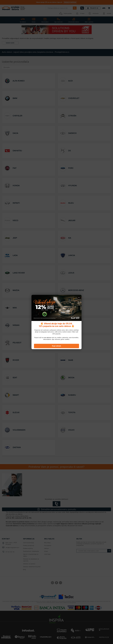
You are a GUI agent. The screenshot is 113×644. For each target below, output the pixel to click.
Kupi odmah (56, 346)
